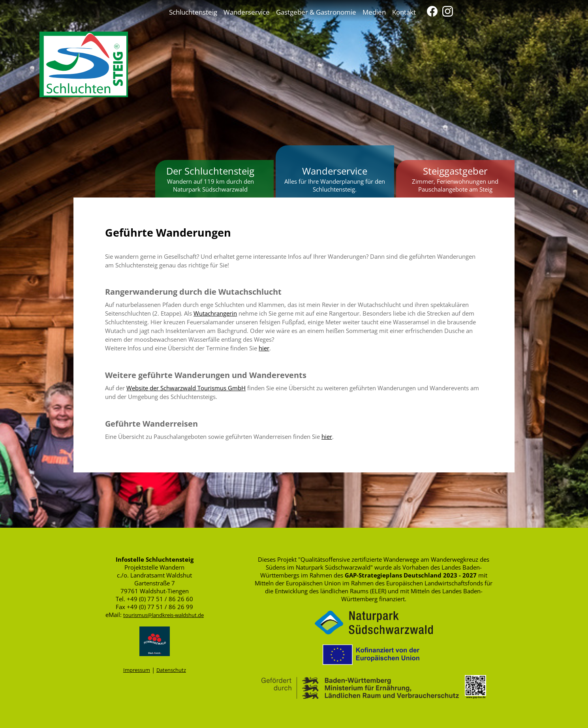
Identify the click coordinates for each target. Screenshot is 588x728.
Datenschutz (171, 670)
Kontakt (404, 12)
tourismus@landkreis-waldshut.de (163, 615)
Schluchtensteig (193, 12)
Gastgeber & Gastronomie (316, 12)
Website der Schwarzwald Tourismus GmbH (186, 388)
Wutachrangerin (215, 313)
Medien (374, 12)
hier (264, 348)
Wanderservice (247, 12)
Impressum (137, 670)
